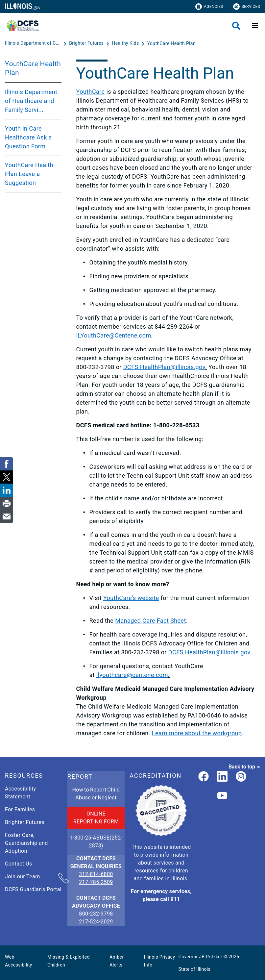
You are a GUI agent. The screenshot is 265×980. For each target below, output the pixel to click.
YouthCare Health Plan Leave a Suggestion (29, 174)
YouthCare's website (131, 598)
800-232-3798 (96, 914)
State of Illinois (194, 969)
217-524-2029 (96, 922)
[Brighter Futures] (87, 43)
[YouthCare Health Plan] (171, 43)
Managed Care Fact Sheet (151, 621)
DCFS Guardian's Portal (33, 889)
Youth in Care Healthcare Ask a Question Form (28, 137)
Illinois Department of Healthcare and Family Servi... (31, 101)
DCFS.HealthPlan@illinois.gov (164, 367)
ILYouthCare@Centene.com (114, 335)
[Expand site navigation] (255, 26)
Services (247, 7)
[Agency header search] (236, 26)
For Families (20, 809)
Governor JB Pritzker (200, 957)
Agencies (209, 7)
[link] (204, 777)
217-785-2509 (96, 882)
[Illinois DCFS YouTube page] (222, 796)
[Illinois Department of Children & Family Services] (34, 43)
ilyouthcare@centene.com (132, 675)
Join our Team (23, 877)
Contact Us (18, 864)
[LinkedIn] (222, 777)
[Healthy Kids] (126, 43)
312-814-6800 (96, 875)
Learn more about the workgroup (197, 733)
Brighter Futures (25, 822)
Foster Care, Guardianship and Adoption (26, 843)
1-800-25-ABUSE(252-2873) (96, 842)
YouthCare (91, 92)
